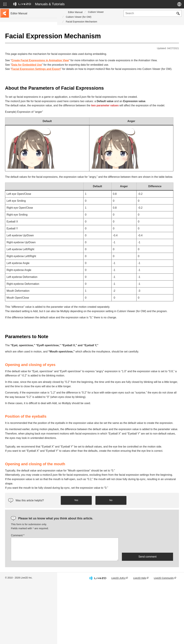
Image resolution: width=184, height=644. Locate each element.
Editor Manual (75, 12)
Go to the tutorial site (22, 43)
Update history (19, 59)
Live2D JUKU (120, 634)
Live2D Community (164, 634)
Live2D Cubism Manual (23, 37)
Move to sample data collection (27, 48)
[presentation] (147, 601)
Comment (75, 592)
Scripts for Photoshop (22, 127)
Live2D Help (140, 634)
